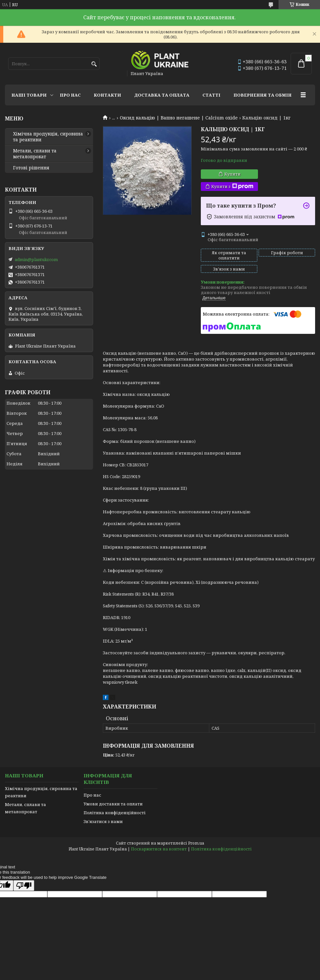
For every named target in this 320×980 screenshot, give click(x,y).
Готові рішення (31, 168)
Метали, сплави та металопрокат (35, 154)
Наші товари (29, 95)
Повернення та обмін (263, 95)
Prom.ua (196, 843)
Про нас (70, 95)
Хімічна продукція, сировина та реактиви (48, 137)
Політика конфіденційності (115, 813)
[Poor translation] (24, 886)
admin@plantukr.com (36, 259)
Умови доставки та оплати (113, 804)
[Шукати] (94, 64)
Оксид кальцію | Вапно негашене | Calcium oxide (179, 118)
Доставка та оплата (162, 95)
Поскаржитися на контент (159, 849)
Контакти (107, 95)
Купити (232, 174)
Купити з (232, 187)
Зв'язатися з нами (103, 821)
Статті (211, 95)
